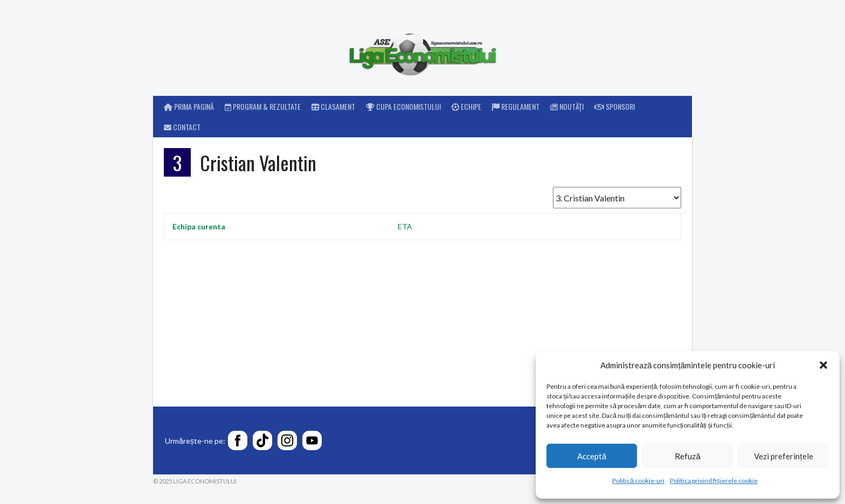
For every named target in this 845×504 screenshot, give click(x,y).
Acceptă (592, 456)
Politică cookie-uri (638, 481)
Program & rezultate (263, 106)
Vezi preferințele (783, 456)
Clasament (333, 106)
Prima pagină (189, 106)
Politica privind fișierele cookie (714, 481)
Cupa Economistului (403, 106)
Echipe (466, 106)
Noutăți (567, 106)
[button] (823, 365)
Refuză (687, 456)
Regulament (516, 106)
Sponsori (615, 106)
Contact (182, 127)
